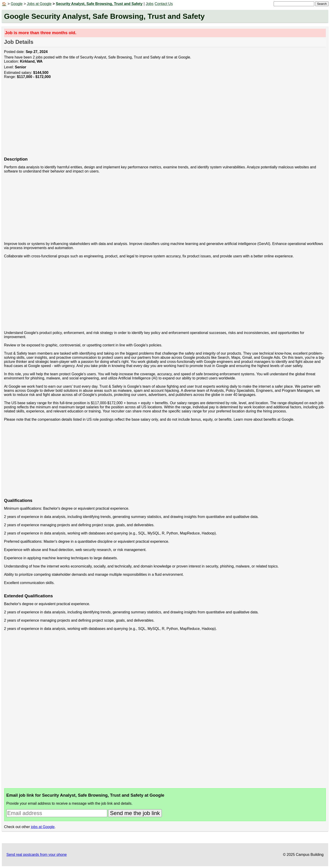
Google (17, 4)
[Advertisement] (142, 120)
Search (322, 4)
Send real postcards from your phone (37, 855)
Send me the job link (135, 813)
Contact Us (164, 4)
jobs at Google (43, 827)
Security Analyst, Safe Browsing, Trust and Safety (99, 4)
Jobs (150, 4)
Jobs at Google (39, 4)
